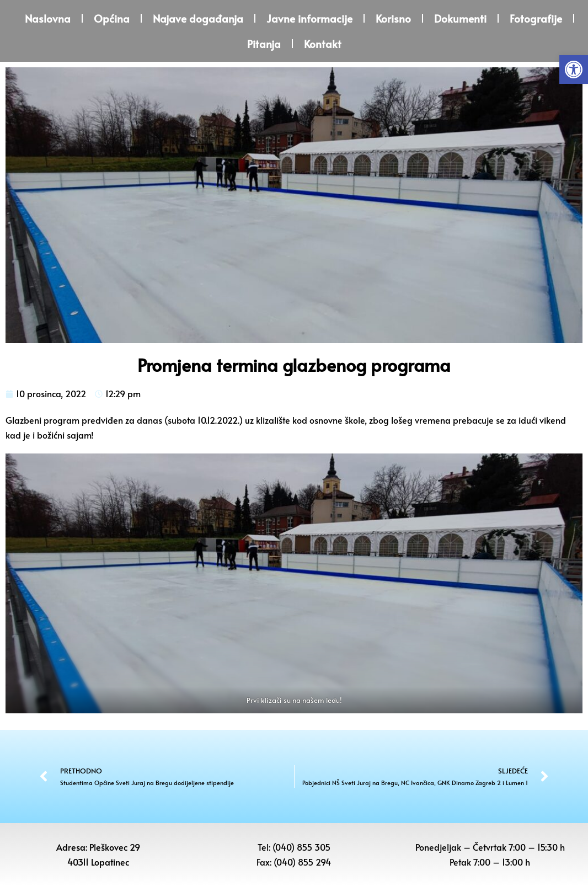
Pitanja (264, 44)
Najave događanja (198, 18)
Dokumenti (460, 18)
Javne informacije (309, 18)
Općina (112, 18)
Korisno (393, 18)
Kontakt (323, 44)
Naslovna (48, 18)
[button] (574, 70)
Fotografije (536, 18)
